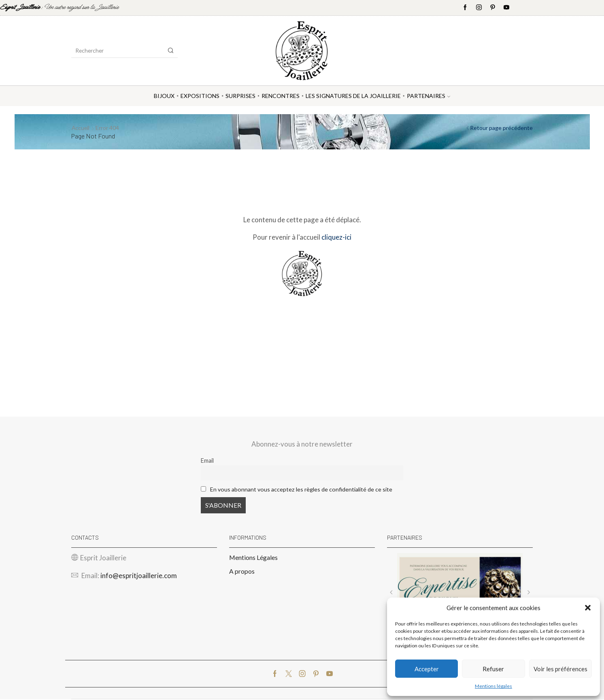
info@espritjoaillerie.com (139, 576)
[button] (588, 608)
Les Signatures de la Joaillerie (353, 96)
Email (207, 461)
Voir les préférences (560, 669)
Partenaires (429, 96)
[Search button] (171, 51)
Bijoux (164, 96)
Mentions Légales (253, 558)
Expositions (200, 96)
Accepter (427, 669)
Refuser (493, 669)
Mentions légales (493, 686)
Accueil (81, 128)
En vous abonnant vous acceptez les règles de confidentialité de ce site (301, 489)
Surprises (240, 96)
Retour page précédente (501, 128)
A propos (242, 572)
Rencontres (281, 96)
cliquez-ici (336, 237)
